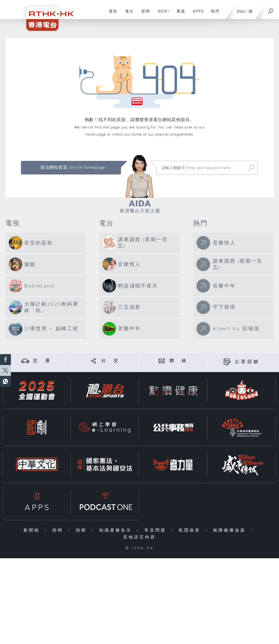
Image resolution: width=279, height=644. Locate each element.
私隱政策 (191, 530)
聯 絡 (179, 361)
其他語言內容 (139, 537)
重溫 (179, 14)
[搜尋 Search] (202, 168)
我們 (213, 14)
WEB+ (162, 14)
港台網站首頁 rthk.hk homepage (73, 168)
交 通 (42, 361)
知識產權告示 (117, 530)
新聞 (144, 14)
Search (251, 168)
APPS (196, 14)
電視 (111, 14)
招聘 (59, 530)
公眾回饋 (247, 362)
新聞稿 (33, 530)
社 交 (111, 361)
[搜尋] (271, 10)
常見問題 (157, 530)
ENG (241, 12)
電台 (127, 14)
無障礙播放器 (231, 530)
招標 (82, 530)
